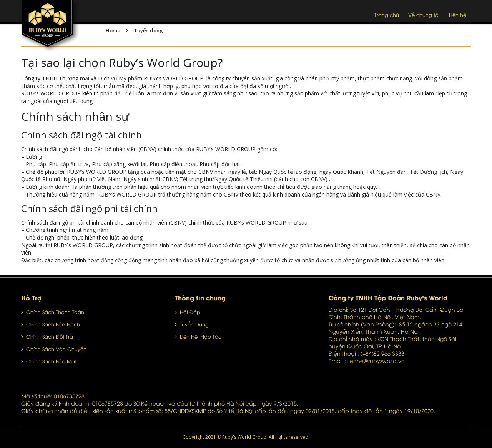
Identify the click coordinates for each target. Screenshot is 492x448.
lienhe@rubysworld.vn (376, 361)
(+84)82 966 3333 (382, 353)
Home (113, 30)
